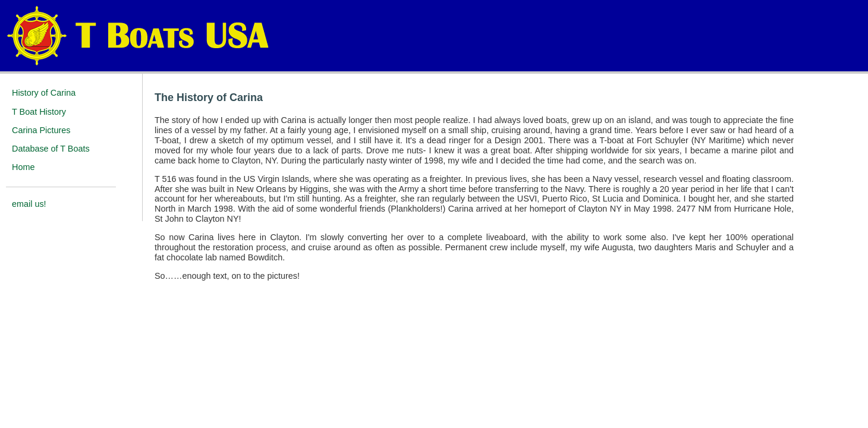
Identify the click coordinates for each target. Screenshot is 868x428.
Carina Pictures (41, 130)
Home (23, 167)
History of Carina (44, 93)
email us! (29, 204)
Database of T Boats (51, 149)
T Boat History (39, 112)
